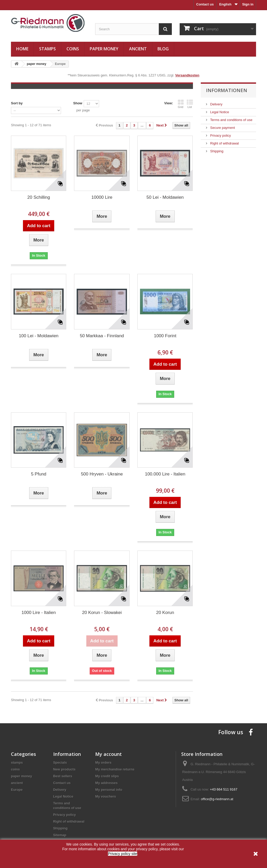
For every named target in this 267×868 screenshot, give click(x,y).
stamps (47, 49)
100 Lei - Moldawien (39, 336)
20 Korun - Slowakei (102, 613)
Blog (163, 49)
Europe (17, 790)
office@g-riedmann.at (217, 799)
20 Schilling (39, 197)
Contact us (205, 4)
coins (73, 49)
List (190, 104)
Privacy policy (220, 135)
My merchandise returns (115, 769)
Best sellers (63, 776)
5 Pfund (39, 474)
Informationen (227, 90)
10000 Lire (102, 197)
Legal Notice (219, 112)
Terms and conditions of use (231, 120)
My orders (103, 762)
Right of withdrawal (224, 143)
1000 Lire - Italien (39, 613)
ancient (138, 49)
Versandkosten (187, 75)
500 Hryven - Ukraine (102, 474)
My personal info (109, 790)
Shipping (216, 151)
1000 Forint (165, 336)
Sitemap (60, 835)
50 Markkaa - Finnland (102, 336)
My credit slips (107, 776)
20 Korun (165, 613)
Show (78, 103)
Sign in (248, 4)
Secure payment (222, 128)
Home (22, 49)
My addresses (106, 783)
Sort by (17, 103)
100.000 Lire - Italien (165, 474)
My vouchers (105, 796)
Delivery (216, 104)
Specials (60, 762)
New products (64, 769)
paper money (104, 49)
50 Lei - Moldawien (165, 197)
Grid (181, 104)
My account (108, 754)
